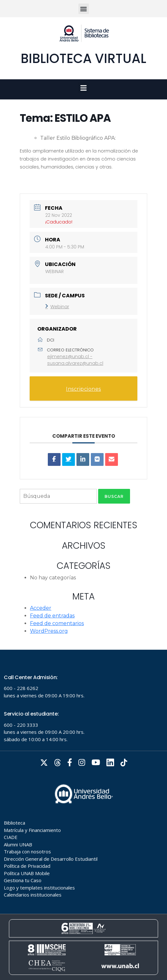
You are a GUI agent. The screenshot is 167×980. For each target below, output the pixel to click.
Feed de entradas (52, 616)
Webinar (57, 307)
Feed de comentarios (57, 623)
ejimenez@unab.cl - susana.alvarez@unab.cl (75, 360)
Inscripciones (83, 389)
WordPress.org (49, 631)
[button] (84, 9)
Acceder (41, 608)
